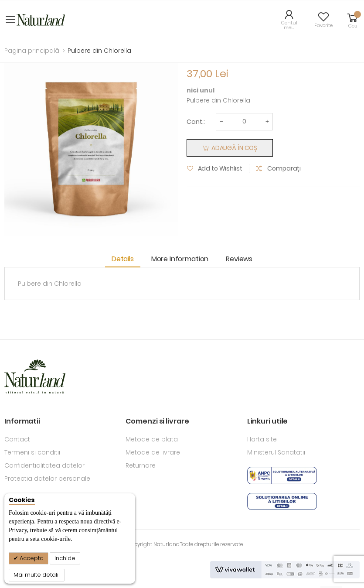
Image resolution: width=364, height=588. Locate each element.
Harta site (262, 439)
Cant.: (196, 122)
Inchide (65, 558)
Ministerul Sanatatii (276, 452)
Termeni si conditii (32, 452)
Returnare (141, 465)
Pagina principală (32, 51)
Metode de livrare (153, 452)
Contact (17, 439)
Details (123, 259)
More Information (180, 259)
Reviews (239, 259)
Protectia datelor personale (47, 479)
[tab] (125, 259)
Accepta (31, 558)
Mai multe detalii (37, 575)
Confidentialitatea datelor (44, 465)
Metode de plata (152, 439)
